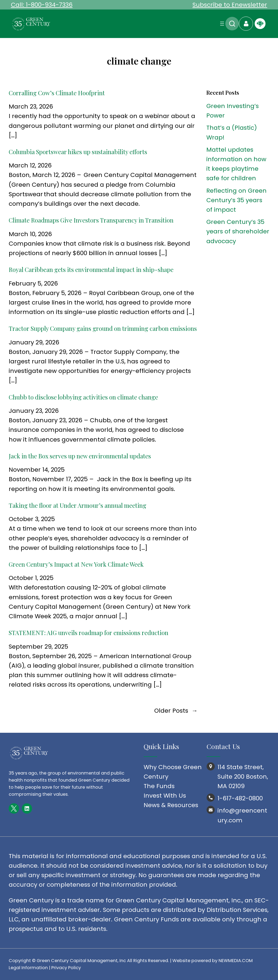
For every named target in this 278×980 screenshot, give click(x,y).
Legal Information (28, 968)
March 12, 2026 (30, 165)
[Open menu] (222, 24)
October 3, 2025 (32, 519)
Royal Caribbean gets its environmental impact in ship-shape (91, 269)
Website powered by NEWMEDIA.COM (213, 961)
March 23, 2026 (31, 107)
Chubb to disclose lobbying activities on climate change (83, 397)
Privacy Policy (66, 968)
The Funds (159, 786)
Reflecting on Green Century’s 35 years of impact (236, 200)
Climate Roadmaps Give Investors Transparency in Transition (91, 220)
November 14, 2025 (37, 470)
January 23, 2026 (34, 411)
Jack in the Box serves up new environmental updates (80, 456)
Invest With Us (165, 796)
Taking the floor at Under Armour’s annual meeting (78, 505)
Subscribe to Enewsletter (230, 5)
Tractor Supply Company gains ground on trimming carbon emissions (103, 328)
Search (232, 24)
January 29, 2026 (34, 342)
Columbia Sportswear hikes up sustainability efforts (78, 152)
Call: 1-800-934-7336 (42, 5)
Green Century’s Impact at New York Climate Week (76, 564)
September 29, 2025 (38, 647)
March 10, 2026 (30, 234)
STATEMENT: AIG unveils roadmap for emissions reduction (89, 633)
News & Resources (171, 805)
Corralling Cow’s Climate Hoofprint (57, 93)
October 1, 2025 (31, 578)
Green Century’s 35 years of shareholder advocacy (238, 231)
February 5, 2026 (33, 283)
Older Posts (176, 711)
